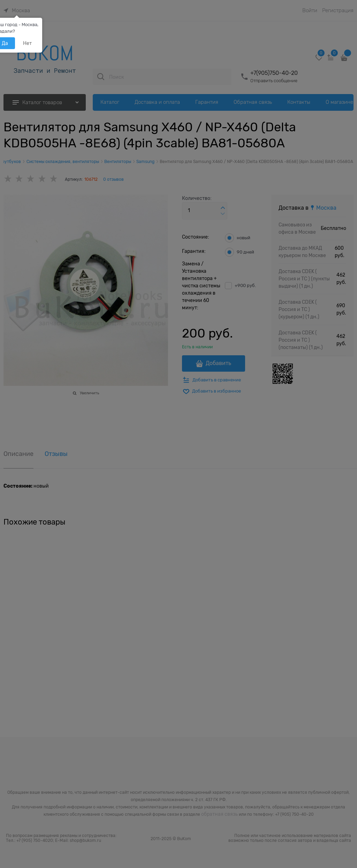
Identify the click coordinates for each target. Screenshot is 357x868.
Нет (27, 43)
